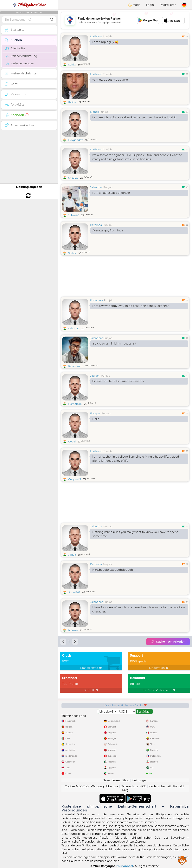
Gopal (72, 441)
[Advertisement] (125, 20)
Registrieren (168, 5)
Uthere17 (74, 328)
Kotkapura (97, 300)
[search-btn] (52, 20)
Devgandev (75, 140)
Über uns (112, 786)
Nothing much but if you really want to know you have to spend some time (135, 534)
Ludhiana (96, 36)
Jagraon (95, 376)
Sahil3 (72, 65)
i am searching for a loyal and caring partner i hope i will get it (134, 117)
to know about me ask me (110, 80)
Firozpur (95, 413)
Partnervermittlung (21, 56)
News (106, 780)
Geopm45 (75, 479)
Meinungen (140, 780)
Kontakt (179, 786)
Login (150, 5)
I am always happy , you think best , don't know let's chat (131, 306)
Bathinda (96, 225)
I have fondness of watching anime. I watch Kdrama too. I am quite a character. (139, 609)
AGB (143, 786)
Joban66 (74, 215)
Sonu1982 (74, 592)
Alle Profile (15, 48)
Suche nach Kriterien (168, 642)
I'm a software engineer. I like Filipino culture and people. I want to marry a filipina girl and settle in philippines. (137, 157)
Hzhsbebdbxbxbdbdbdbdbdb (113, 570)
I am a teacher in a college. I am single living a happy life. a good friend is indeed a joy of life (136, 459)
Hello (96, 419)
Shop (126, 780)
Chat (29, 5)
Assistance (182, 860)
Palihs (72, 102)
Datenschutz (129, 786)
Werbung (97, 786)
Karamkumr (76, 366)
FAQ (125, 790)
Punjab (107, 36)
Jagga (72, 555)
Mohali (94, 112)
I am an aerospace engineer (111, 193)
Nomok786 (75, 404)
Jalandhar (96, 187)
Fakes (116, 780)
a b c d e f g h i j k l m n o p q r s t (114, 344)
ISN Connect (125, 866)
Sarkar (72, 253)
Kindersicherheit (160, 786)
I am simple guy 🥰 (105, 42)
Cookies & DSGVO (77, 786)
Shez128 (73, 178)
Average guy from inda (108, 230)
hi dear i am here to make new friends (118, 381)
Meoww (73, 630)
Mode (134, 5)
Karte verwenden (20, 63)
